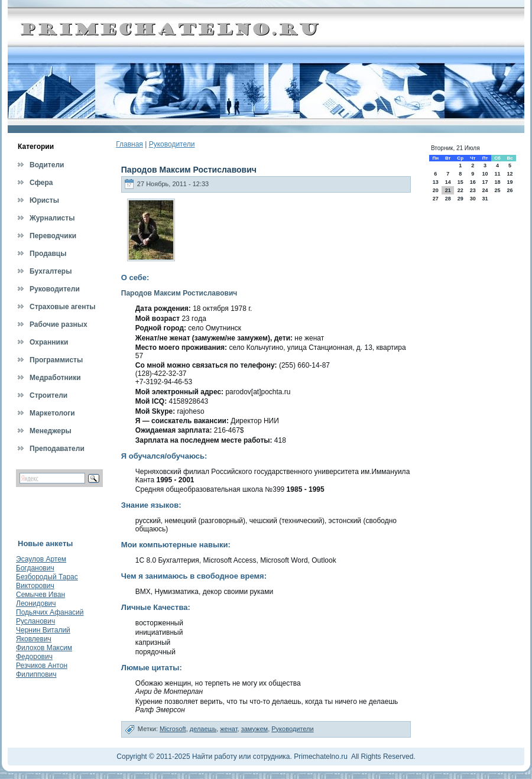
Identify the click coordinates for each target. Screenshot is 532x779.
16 (473, 182)
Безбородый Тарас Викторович (47, 581)
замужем (255, 729)
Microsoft (173, 729)
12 (510, 174)
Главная (129, 144)
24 (485, 190)
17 (485, 182)
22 (460, 190)
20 (436, 190)
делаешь (203, 729)
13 (436, 182)
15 (460, 182)
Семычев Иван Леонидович (40, 599)
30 (473, 199)
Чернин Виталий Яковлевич (43, 634)
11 (497, 174)
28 (448, 199)
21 (448, 190)
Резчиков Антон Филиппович (42, 670)
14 (448, 182)
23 (473, 190)
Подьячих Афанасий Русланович (50, 617)
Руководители (172, 144)
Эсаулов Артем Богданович (41, 564)
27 (436, 199)
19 (510, 182)
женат (228, 729)
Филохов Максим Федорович (44, 652)
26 (510, 190)
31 (485, 199)
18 (497, 182)
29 (460, 199)
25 (497, 190)
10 (485, 174)
